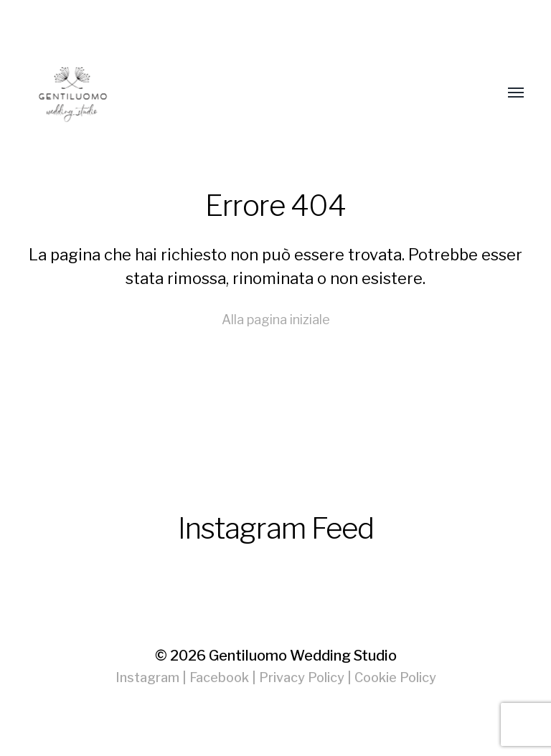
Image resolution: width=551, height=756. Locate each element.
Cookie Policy (395, 677)
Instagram (147, 677)
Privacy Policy (302, 677)
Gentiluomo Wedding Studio (303, 656)
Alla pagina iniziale (276, 320)
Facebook (219, 677)
